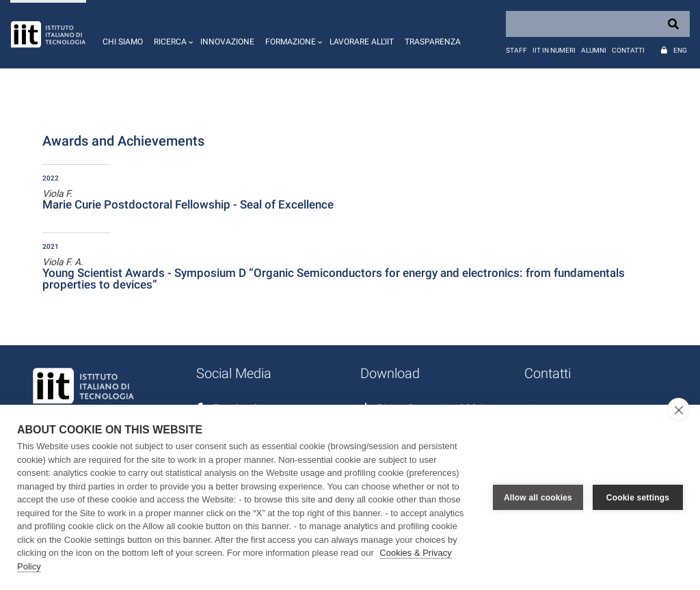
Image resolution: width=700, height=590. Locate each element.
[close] (678, 410)
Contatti (628, 50)
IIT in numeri (554, 50)
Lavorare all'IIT (362, 42)
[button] (172, 34)
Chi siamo (123, 42)
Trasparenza (433, 42)
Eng (680, 50)
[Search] (598, 24)
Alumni (594, 50)
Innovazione (227, 42)
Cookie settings (638, 498)
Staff (516, 50)
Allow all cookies (538, 498)
